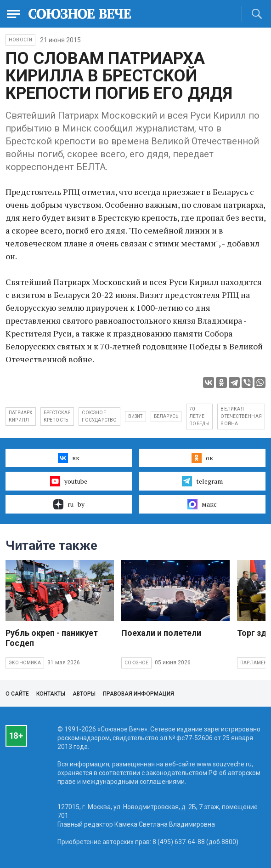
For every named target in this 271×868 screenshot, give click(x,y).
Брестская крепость (57, 416)
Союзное (136, 663)
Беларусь (166, 416)
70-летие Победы (199, 416)
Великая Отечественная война (241, 416)
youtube (69, 481)
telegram (202, 481)
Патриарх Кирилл (21, 416)
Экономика (25, 663)
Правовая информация (138, 694)
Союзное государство (99, 416)
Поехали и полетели (161, 633)
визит (135, 416)
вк (69, 458)
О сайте (17, 694)
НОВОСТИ (20, 40)
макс (202, 504)
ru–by (69, 504)
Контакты (51, 694)
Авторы (84, 694)
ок (202, 458)
